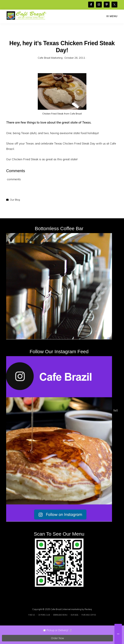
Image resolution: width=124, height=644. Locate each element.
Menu (114, 16)
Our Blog (15, 200)
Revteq (88, 609)
